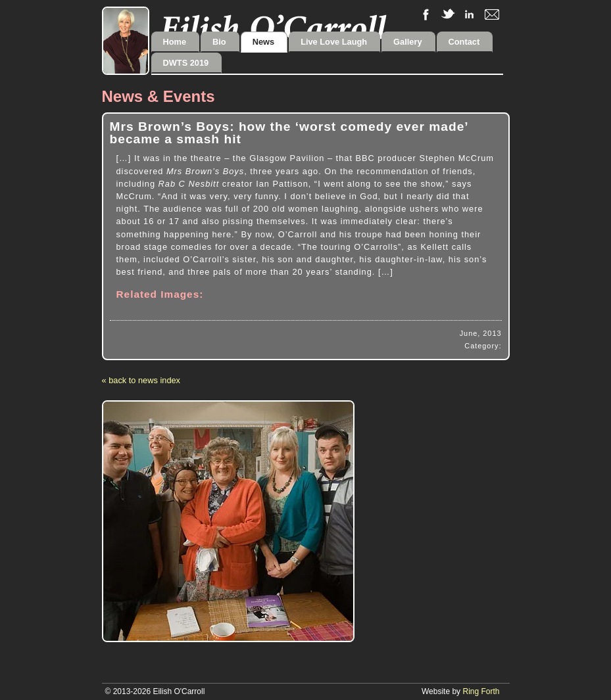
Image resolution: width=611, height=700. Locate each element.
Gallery (407, 42)
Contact (464, 42)
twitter (448, 14)
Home (175, 42)
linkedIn (470, 14)
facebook (426, 14)
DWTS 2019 (186, 63)
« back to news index (141, 380)
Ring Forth (481, 691)
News (263, 42)
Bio (219, 42)
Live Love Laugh (334, 42)
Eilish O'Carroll (273, 27)
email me (492, 14)
